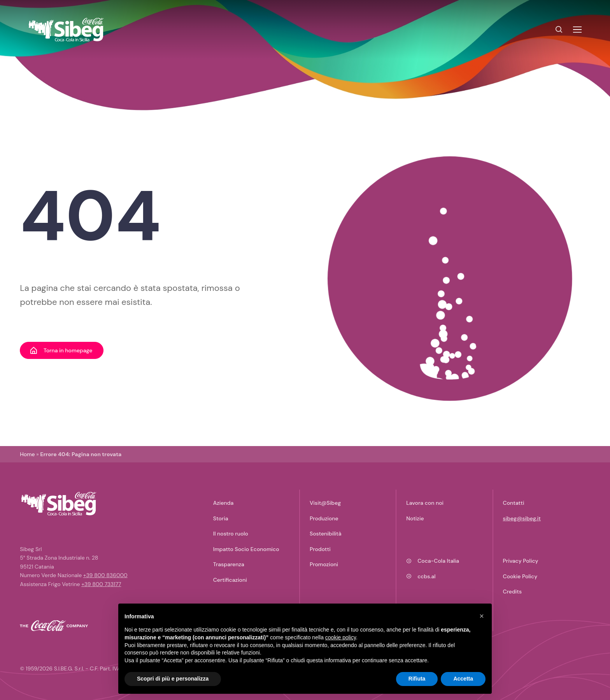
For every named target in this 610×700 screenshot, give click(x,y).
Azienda (223, 503)
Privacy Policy (521, 561)
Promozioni (324, 564)
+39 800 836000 (105, 575)
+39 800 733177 (101, 584)
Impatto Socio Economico (246, 549)
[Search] (559, 30)
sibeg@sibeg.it (522, 518)
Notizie (415, 518)
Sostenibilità (325, 534)
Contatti (514, 503)
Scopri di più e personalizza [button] (173, 679)
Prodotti (320, 549)
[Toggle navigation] (577, 30)
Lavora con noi (425, 503)
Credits (513, 591)
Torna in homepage (61, 350)
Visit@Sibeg (325, 503)
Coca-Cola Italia (433, 561)
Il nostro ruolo (231, 534)
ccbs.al (421, 576)
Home (27, 454)
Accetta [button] (463, 679)
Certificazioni (230, 580)
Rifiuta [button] (417, 679)
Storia (221, 518)
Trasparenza (229, 564)
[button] (482, 616)
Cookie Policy (520, 576)
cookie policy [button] (341, 637)
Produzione (324, 518)
